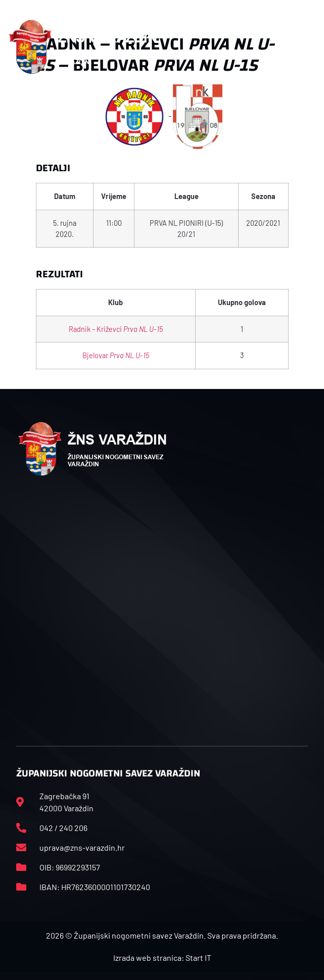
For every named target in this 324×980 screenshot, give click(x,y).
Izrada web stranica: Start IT (162, 958)
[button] (311, 47)
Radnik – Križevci (116, 329)
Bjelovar (116, 355)
